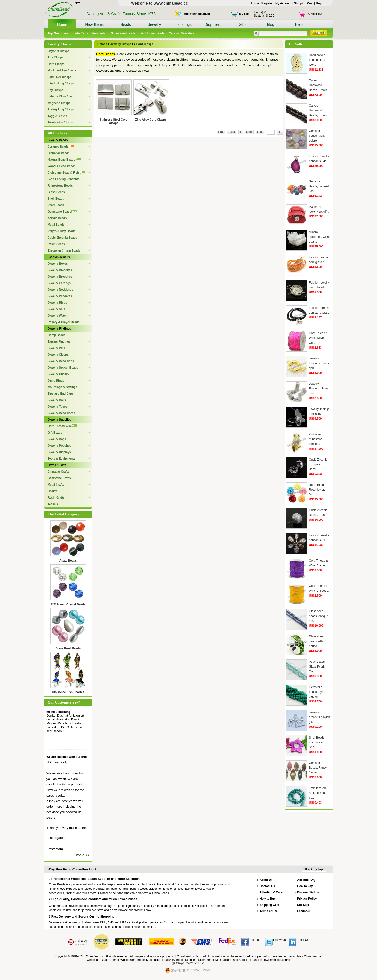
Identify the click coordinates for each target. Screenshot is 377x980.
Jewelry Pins (56, 348)
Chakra (53, 491)
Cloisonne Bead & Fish (66, 173)
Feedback (304, 911)
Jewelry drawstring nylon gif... (319, 717)
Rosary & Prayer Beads (64, 322)
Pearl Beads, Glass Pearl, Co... (317, 667)
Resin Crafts (56, 498)
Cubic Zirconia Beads (62, 238)
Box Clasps (55, 58)
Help (319, 3)
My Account (283, 3)
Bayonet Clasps (58, 51)
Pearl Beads (56, 205)
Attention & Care (271, 892)
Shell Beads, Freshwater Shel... (317, 742)
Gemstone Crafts (59, 478)
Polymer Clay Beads (61, 231)
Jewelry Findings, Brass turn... (319, 389)
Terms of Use (269, 911)
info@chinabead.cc (197, 14)
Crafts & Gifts (57, 465)
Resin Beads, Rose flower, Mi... (317, 490)
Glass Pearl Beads (68, 648)
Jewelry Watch (58, 316)
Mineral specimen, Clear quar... (319, 237)
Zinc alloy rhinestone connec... (316, 439)
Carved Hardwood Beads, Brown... (319, 85)
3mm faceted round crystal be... (317, 793)
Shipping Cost (304, 3)
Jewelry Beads (58, 140)
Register (267, 3)
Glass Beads (56, 192)
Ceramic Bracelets (181, 33)
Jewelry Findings (59, 329)
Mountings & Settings (62, 387)
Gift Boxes (55, 433)
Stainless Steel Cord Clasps (113, 121)
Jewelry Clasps (58, 355)
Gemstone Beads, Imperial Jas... (319, 186)
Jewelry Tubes (57, 407)
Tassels (53, 504)
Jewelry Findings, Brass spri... (319, 363)
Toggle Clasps (57, 116)
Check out (315, 14)
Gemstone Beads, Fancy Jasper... (318, 768)
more (80, 855)
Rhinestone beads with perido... (316, 641)
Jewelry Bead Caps (61, 361)
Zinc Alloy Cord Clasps (151, 120)
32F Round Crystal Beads (68, 604)
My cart (244, 14)
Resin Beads (56, 244)
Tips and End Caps (61, 394)
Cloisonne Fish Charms (68, 692)
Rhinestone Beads (122, 33)
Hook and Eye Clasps (62, 71)
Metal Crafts (56, 485)
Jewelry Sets (56, 309)
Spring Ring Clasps (61, 110)
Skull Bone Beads (152, 33)
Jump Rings (56, 381)
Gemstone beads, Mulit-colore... (317, 136)
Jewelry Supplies (59, 420)
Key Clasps (55, 90)
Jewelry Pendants (60, 296)
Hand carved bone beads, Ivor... (317, 60)
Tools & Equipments (61, 459)
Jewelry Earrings (59, 283)
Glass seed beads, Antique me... (318, 616)
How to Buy (268, 899)
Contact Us (267, 886)
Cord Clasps (56, 64)
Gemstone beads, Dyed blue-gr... (317, 692)
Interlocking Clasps (61, 84)
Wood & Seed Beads (62, 166)
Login (255, 3)
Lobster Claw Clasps (62, 97)
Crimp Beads (57, 335)
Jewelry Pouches (59, 446)
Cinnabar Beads (59, 153)
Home (102, 44)
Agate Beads (68, 561)
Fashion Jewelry (59, 257)
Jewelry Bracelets (60, 270)
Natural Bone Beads (64, 160)
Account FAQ (306, 880)
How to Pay (305, 886)
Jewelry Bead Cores (61, 413)
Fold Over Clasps (60, 77)
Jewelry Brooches (60, 277)
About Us (266, 880)
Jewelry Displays (59, 452)
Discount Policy (308, 892)
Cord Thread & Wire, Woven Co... (318, 338)
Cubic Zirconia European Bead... (318, 464)
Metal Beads (56, 225)
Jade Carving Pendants (89, 33)
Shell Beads (56, 199)
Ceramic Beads (61, 147)
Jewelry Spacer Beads (63, 368)
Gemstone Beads (62, 212)
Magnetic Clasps (59, 103)
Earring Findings (59, 342)
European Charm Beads (64, 251)
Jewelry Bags (57, 439)
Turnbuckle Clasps (60, 123)
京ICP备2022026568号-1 (188, 963)
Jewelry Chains (58, 374)
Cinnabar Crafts (58, 472)
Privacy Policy (307, 899)
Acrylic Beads (57, 218)
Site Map (303, 905)
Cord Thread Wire (63, 426)
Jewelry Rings (57, 303)
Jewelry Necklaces (60, 290)
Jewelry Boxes (58, 264)
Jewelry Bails (57, 400)
